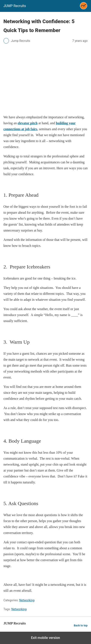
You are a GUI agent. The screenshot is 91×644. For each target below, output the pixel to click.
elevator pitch (28, 123)
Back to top (81, 625)
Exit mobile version (45, 638)
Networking (27, 600)
